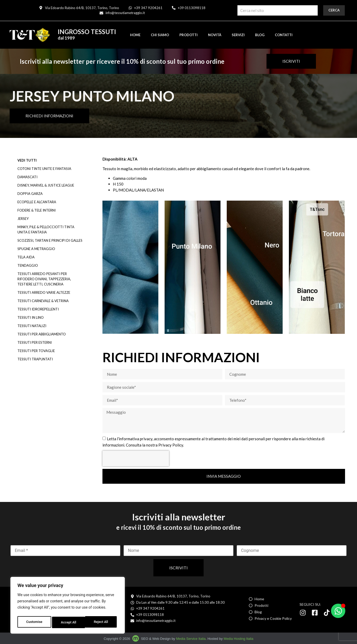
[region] (68, 606)
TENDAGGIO (28, 265)
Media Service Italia (191, 639)
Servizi (238, 35)
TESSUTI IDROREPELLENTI (38, 309)
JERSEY (23, 219)
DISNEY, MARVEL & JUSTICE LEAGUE (46, 185)
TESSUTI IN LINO (31, 317)
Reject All (68, 622)
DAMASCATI (27, 177)
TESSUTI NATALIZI (32, 326)
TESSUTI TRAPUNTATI (35, 359)
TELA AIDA (26, 257)
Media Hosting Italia (238, 639)
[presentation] (136, 458)
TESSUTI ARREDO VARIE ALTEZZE (44, 292)
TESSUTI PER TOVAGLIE (36, 351)
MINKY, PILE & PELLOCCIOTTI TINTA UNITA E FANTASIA (46, 229)
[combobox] (278, 10)
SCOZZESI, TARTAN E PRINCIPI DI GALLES (50, 240)
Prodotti (189, 35)
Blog (260, 35)
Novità (215, 35)
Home (135, 35)
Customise (34, 622)
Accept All (102, 622)
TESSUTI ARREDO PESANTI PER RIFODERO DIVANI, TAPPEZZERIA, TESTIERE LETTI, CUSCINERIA (44, 279)
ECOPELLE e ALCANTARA (37, 202)
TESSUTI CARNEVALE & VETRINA (43, 301)
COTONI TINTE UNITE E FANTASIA (44, 169)
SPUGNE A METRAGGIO (36, 249)
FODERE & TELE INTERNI (37, 210)
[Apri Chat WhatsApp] (338, 611)
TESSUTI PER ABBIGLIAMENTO (42, 334)
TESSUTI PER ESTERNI (35, 342)
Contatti (284, 35)
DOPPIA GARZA (30, 194)
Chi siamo (160, 35)
